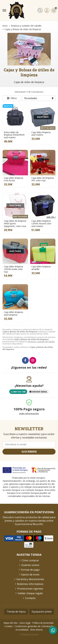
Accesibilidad (22, 630)
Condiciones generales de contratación (34, 626)
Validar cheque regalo (30, 593)
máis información (29, 414)
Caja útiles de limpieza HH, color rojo (43, 179)
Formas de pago (30, 570)
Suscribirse (29, 452)
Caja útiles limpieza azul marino (41, 134)
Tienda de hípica (16, 612)
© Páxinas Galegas (29, 635)
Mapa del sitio (11, 623)
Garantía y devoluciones (30, 579)
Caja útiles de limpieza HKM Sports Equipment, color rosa (15, 223)
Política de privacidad (43, 623)
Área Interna (37, 630)
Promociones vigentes (30, 589)
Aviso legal (25, 623)
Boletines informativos (30, 584)
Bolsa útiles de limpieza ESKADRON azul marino (14, 135)
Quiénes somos (30, 565)
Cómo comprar (30, 560)
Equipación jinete (42, 612)
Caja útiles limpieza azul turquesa (13, 313)
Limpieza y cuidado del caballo (41, 342)
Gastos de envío (30, 574)
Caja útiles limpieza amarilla (41, 268)
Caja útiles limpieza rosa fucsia (13, 179)
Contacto (30, 598)
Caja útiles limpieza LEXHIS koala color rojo (13, 269)
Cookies (9, 626)
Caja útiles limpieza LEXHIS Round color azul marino (41, 223)
